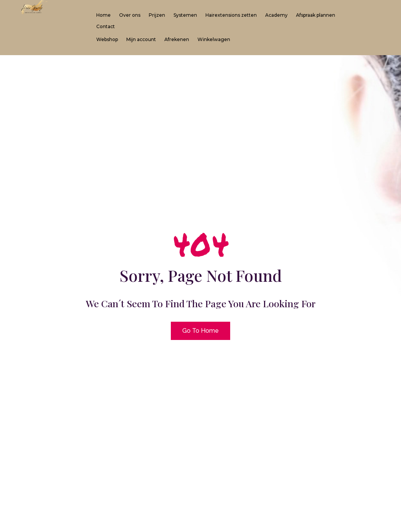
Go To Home (200, 331)
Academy (276, 15)
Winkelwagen (214, 40)
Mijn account (141, 40)
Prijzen (157, 15)
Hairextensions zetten (231, 15)
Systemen (185, 15)
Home (103, 15)
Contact (106, 27)
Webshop (107, 40)
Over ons (130, 15)
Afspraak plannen (316, 15)
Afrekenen (177, 40)
